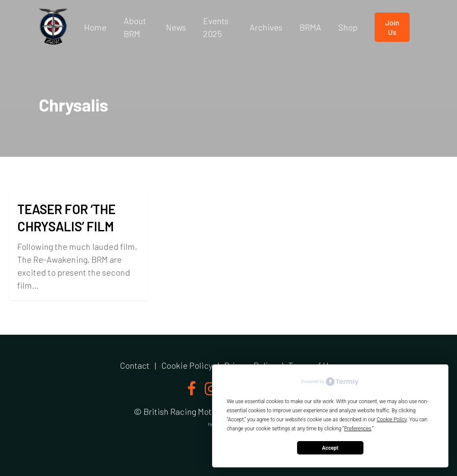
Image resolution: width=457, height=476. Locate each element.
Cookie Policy (187, 365)
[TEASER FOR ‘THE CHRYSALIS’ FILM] (79, 246)
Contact (135, 365)
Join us (392, 27)
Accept (330, 448)
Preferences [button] (358, 429)
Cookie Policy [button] (392, 420)
